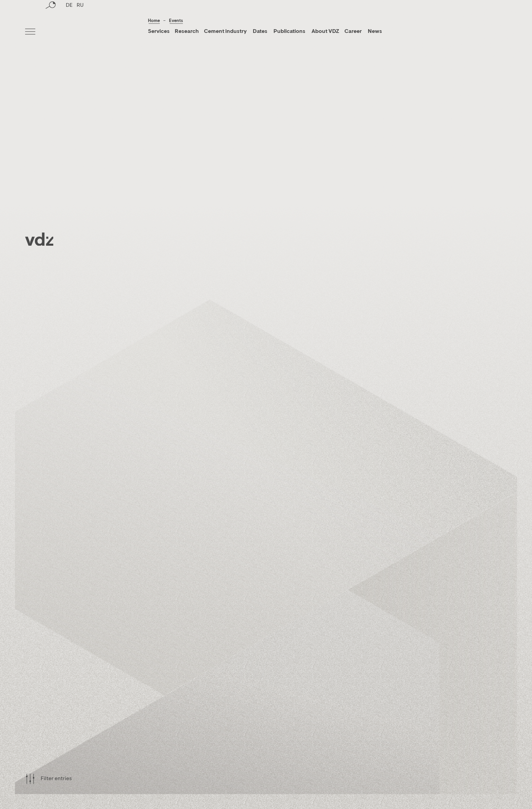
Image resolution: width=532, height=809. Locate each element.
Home (154, 21)
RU (80, 32)
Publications (290, 32)
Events (176, 21)
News (374, 32)
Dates (260, 32)
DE (69, 32)
